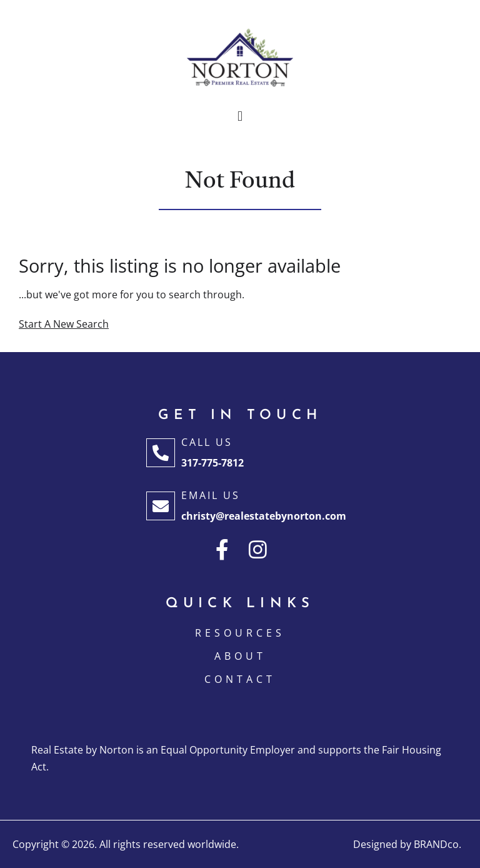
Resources (240, 633)
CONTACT (240, 679)
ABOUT (240, 656)
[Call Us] (161, 453)
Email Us (211, 495)
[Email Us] (161, 506)
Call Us (207, 442)
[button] (240, 117)
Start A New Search (64, 324)
